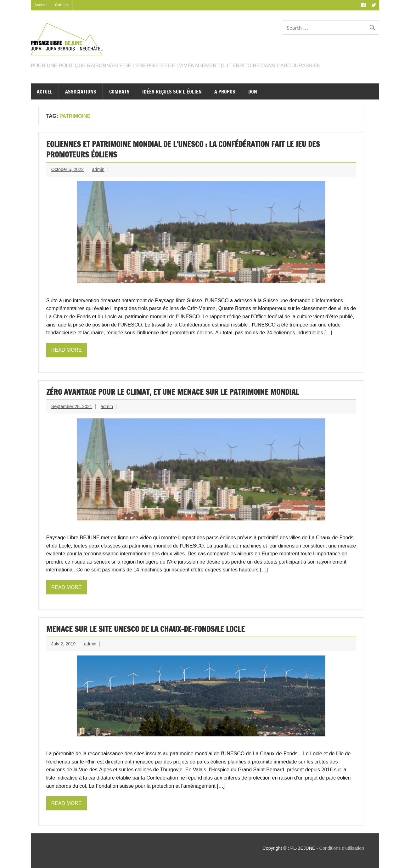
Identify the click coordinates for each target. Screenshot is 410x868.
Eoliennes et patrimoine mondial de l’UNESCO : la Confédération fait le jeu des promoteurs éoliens (183, 150)
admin (98, 169)
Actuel (45, 92)
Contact (62, 5)
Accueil (41, 5)
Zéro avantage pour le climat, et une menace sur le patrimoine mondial (173, 392)
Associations (81, 92)
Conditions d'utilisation (342, 848)
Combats (119, 92)
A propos (225, 92)
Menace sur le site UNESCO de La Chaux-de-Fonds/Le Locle (146, 629)
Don (253, 92)
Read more (67, 350)
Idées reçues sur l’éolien (172, 92)
